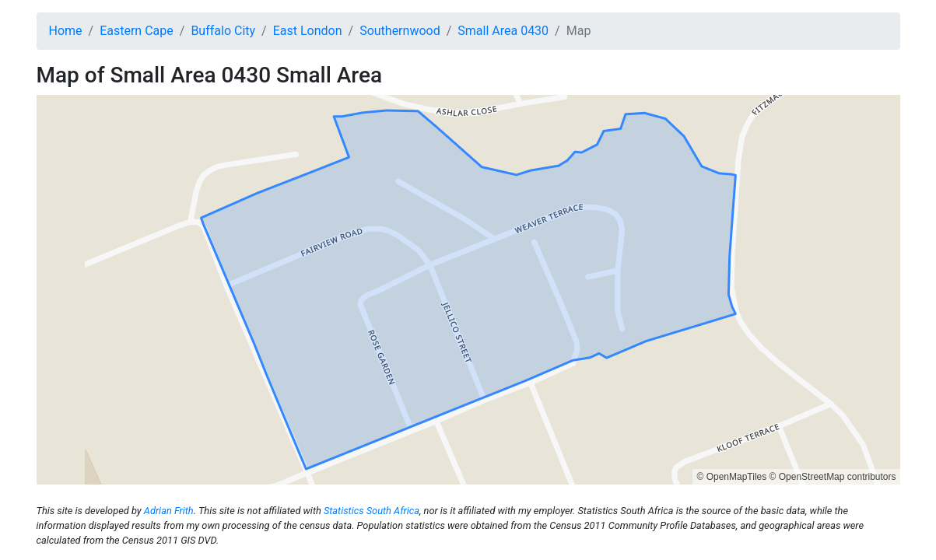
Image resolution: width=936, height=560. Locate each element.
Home (66, 31)
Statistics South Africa (372, 511)
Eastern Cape (137, 31)
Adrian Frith (169, 511)
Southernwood (400, 31)
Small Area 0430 (503, 31)
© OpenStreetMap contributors (833, 477)
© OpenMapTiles (731, 477)
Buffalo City (223, 31)
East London (308, 31)
